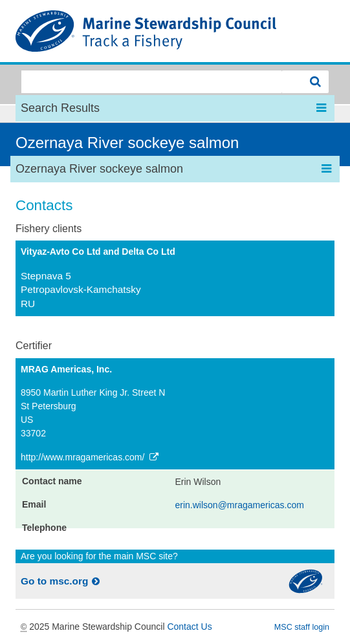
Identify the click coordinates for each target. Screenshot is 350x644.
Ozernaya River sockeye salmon (127, 143)
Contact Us (189, 627)
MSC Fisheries (175, 31)
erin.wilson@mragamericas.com (240, 505)
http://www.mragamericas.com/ (91, 457)
